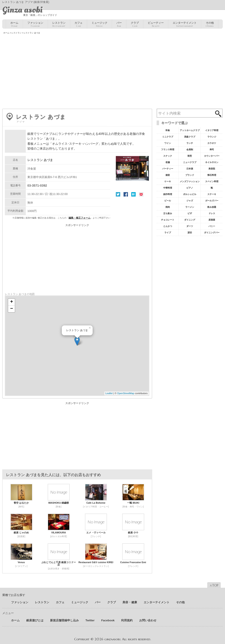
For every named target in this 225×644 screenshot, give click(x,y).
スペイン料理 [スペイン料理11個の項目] (212, 181)
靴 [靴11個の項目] (212, 188)
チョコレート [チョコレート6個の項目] (168, 220)
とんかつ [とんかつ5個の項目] (168, 226)
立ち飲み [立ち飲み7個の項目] (168, 213)
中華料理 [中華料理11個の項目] (168, 188)
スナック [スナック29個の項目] (168, 156)
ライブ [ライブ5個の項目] (168, 233)
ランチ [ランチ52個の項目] (190, 143)
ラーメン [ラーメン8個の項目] (190, 207)
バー (119, 24)
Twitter (118, 194)
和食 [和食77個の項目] (168, 130)
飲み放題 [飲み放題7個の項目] (212, 207)
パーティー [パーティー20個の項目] (168, 169)
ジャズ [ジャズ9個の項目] (190, 201)
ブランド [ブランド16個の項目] (190, 175)
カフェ (79, 24)
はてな (133, 194)
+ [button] (12, 302)
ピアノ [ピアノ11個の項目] (190, 188)
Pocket (141, 194)
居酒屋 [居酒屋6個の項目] (212, 220)
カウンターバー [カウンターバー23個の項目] (212, 156)
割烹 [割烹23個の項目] (190, 156)
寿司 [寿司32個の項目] (212, 149)
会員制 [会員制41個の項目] (190, 149)
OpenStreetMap (126, 393)
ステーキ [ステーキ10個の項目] (212, 194)
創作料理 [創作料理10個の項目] (168, 194)
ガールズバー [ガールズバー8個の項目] (212, 201)
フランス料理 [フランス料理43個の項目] (168, 149)
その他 (210, 24)
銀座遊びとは (35, 620)
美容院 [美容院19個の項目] (212, 169)
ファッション (35, 24)
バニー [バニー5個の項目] (212, 226)
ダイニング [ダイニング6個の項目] (190, 220)
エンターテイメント (185, 24)
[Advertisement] (112, 72)
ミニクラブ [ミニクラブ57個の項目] (168, 137)
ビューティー (156, 24)
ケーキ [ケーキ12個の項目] (168, 181)
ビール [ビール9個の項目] (168, 201)
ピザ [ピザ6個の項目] (190, 213)
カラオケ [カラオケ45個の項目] (212, 143)
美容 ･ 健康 (130, 602)
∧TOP (214, 585)
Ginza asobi (22, 10)
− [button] (12, 309)
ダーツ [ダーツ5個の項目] (190, 226)
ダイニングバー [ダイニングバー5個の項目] (212, 233)
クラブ (135, 24)
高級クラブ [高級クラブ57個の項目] (190, 137)
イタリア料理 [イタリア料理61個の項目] (212, 130)
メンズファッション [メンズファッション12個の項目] (190, 181)
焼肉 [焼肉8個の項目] (168, 207)
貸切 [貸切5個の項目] (190, 233)
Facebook (126, 194)
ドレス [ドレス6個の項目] (212, 213)
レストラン (59, 24)
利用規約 (127, 620)
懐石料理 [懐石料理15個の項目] (212, 175)
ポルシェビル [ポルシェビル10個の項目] (190, 194)
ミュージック (99, 24)
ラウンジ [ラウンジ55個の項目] (212, 137)
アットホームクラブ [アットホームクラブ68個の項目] (190, 130)
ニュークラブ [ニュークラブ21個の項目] (190, 162)
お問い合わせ (148, 620)
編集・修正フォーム (80, 218)
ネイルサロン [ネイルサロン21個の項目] (212, 162)
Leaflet (109, 393)
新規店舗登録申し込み (64, 620)
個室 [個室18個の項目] (168, 175)
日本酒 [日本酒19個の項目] (190, 169)
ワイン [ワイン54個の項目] (168, 143)
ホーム (14, 24)
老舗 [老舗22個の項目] (168, 162)
